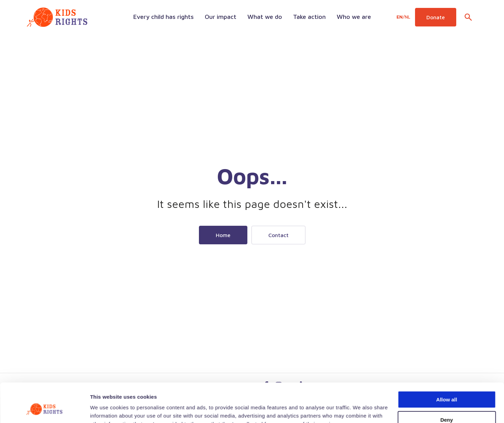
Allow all (447, 366)
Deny (447, 386)
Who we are (354, 17)
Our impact (221, 17)
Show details (106, 409)
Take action (309, 17)
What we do (265, 17)
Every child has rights (164, 17)
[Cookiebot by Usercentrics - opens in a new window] (44, 410)
